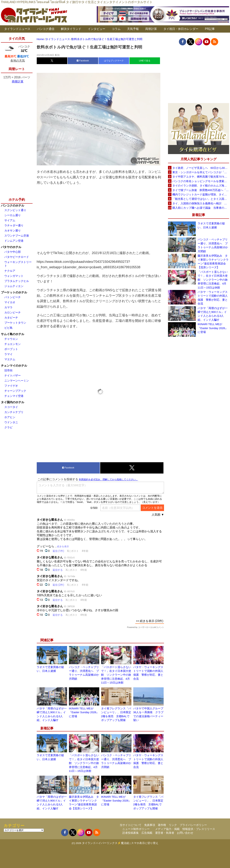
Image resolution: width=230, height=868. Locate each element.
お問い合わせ (185, 833)
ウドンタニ (11, 422)
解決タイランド (71, 29)
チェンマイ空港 (14, 396)
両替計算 (151, 29)
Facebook (83, 61)
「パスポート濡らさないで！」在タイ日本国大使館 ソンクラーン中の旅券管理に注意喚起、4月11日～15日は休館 (116, 675)
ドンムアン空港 (14, 241)
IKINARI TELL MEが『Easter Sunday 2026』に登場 (84, 712)
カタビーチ (11, 318)
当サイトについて (131, 825)
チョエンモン (13, 344)
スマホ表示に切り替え (145, 843)
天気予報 (133, 29)
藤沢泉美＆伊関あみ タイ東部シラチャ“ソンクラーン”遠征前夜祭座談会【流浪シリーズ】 (213, 261)
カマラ (8, 307)
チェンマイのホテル (14, 366)
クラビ (8, 427)
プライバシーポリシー (193, 825)
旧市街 (8, 370)
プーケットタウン (15, 323)
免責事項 (150, 825)
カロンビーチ (13, 312)
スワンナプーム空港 (17, 236)
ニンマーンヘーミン (17, 381)
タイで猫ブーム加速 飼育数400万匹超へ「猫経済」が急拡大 (201, 190)
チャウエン (11, 339)
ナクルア (10, 271)
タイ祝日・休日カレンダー (181, 29)
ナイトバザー (13, 375)
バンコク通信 (46, 29)
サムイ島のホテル (13, 334)
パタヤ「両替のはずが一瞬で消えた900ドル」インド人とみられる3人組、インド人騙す (213, 314)
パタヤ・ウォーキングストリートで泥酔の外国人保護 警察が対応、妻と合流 (213, 298)
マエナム (10, 359)
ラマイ (8, 354)
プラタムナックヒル (17, 281)
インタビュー (97, 29)
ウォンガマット (14, 276)
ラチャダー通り (14, 225)
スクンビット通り (15, 210)
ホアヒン (10, 417)
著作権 (162, 825)
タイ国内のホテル (13, 402)
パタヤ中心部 (13, 252)
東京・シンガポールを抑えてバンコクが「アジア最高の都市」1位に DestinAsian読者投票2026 (201, 172)
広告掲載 (147, 833)
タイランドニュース (17, 29)
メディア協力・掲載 (167, 829)
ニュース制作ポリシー (136, 829)
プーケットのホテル (14, 292)
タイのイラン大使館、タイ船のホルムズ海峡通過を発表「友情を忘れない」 (201, 185)
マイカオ (10, 302)
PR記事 (210, 29)
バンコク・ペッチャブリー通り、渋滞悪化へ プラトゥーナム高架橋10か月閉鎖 (213, 245)
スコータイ (11, 407)
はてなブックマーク (114, 61)
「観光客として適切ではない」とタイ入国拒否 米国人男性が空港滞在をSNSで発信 (201, 199)
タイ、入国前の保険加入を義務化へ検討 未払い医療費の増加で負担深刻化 (201, 203)
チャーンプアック (15, 391)
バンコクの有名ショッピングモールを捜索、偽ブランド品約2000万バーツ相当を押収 (201, 181)
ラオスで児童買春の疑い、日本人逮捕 (211, 225)
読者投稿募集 (131, 833)
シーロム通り (13, 215)
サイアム (10, 220)
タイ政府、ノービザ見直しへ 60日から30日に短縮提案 (201, 168)
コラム (116, 29)
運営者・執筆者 (165, 833)
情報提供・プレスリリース (199, 829)
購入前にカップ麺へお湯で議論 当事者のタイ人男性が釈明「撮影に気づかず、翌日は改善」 (201, 208)
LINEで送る (145, 61)
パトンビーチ (13, 297)
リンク (173, 825)
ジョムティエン (14, 286)
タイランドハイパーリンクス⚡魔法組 (106, 843)
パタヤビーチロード (17, 257)
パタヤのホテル (11, 247)
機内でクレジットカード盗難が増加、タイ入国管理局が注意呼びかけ (201, 194)
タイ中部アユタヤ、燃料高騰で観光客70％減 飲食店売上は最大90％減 (201, 177)
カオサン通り (13, 230)
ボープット (11, 349)
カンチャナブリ (14, 412)
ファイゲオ (11, 386)
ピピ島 (8, 328)
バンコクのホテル (13, 206)
